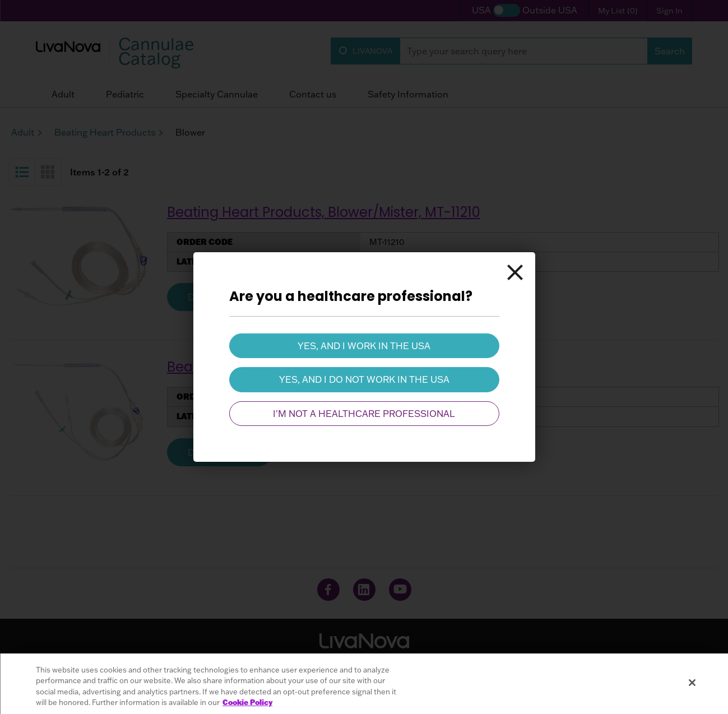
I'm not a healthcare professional (364, 414)
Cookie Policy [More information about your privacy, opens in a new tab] (247, 702)
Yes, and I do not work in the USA (364, 379)
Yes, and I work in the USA (364, 346)
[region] (364, 684)
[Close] (515, 272)
